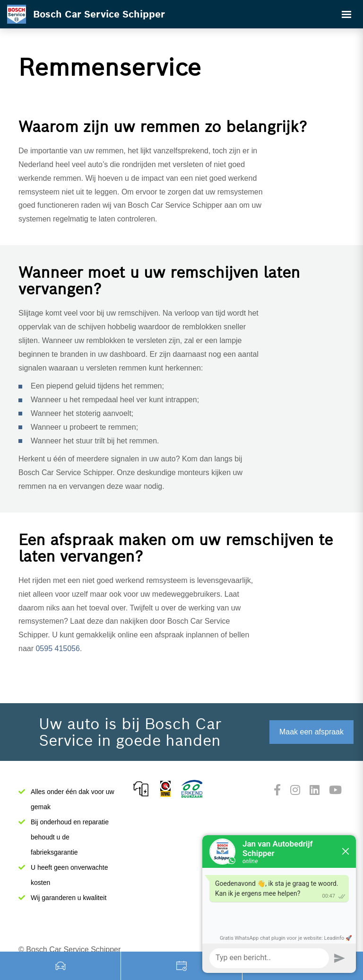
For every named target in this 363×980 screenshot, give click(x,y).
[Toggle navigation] (346, 14)
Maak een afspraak (311, 732)
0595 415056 (57, 649)
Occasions (60, 966)
